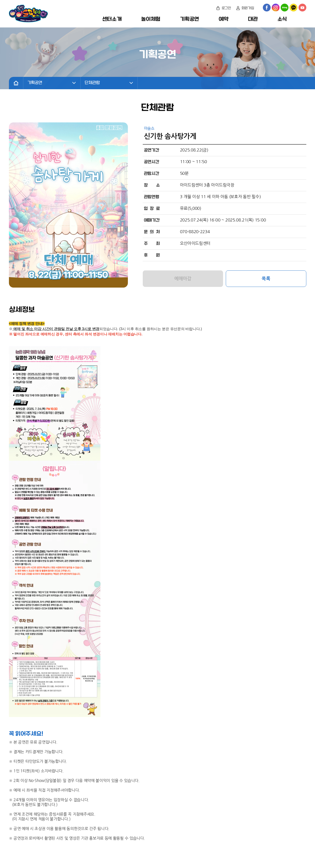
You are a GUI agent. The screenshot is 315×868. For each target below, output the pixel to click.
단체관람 (93, 83)
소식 (282, 19)
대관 (253, 19)
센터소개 (112, 19)
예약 (223, 19)
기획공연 (190, 19)
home (16, 83)
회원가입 (248, 8)
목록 (266, 279)
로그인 (226, 8)
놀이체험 (151, 19)
